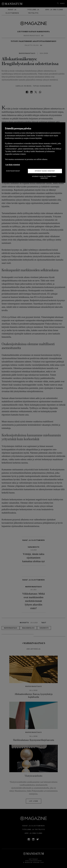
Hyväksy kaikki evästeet (45, 171)
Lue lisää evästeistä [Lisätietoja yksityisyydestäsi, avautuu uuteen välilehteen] (13, 165)
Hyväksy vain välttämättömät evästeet (44, 177)
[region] (33, 152)
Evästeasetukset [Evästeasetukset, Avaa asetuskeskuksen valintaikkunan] (13, 171)
